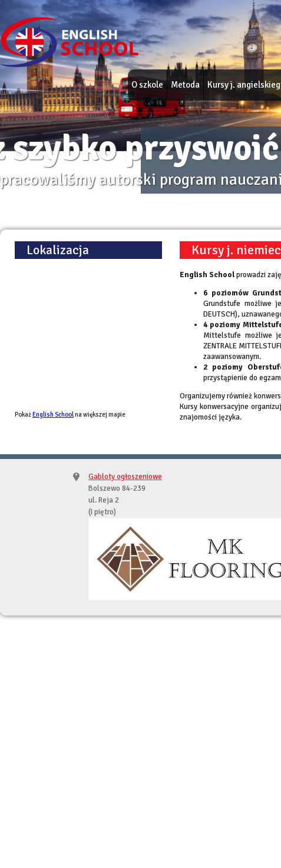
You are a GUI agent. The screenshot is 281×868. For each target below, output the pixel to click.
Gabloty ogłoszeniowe (125, 477)
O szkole (147, 85)
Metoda (185, 85)
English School (53, 415)
